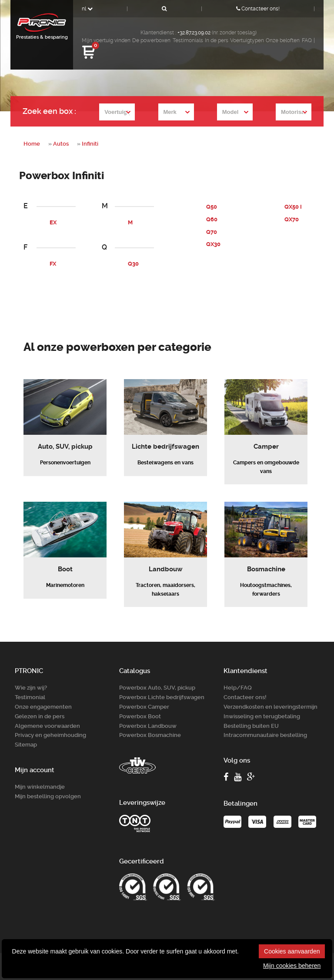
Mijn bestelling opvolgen (48, 783)
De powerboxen (151, 40)
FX (53, 264)
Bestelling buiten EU (251, 714)
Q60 (212, 219)
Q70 (212, 232)
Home (32, 144)
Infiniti (90, 144)
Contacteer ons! (258, 9)
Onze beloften (283, 40)
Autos (61, 144)
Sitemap (26, 732)
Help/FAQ (238, 678)
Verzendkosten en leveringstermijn (271, 696)
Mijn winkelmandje (40, 774)
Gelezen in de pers (40, 705)
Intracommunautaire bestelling (265, 723)
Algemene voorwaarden (47, 714)
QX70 (292, 219)
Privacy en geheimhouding (50, 723)
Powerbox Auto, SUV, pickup (157, 678)
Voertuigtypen (247, 40)
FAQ (307, 40)
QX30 (213, 244)
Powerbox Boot (140, 705)
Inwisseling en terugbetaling (262, 705)
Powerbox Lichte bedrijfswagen (162, 687)
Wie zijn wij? (31, 678)
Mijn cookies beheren (292, 966)
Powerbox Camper (144, 696)
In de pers (217, 40)
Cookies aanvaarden (292, 951)
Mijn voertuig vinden (106, 40)
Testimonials (188, 40)
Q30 (133, 264)
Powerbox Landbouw (148, 714)
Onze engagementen (43, 696)
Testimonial (30, 687)
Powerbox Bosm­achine (150, 723)
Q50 (212, 207)
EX (53, 222)
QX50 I (293, 207)
